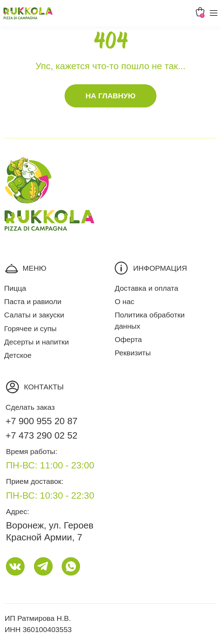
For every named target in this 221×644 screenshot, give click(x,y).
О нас (125, 301)
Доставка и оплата (146, 288)
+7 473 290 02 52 (42, 435)
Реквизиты (133, 353)
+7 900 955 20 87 (42, 421)
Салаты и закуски (34, 315)
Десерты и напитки (36, 342)
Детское (18, 355)
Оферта (128, 339)
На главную (111, 96)
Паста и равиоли (33, 301)
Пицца (15, 288)
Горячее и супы (31, 328)
